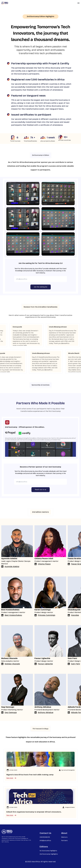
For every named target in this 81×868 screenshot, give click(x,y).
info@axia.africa (45, 840)
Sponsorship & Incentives (41, 385)
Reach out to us (41, 490)
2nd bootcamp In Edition (41, 155)
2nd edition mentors (40, 512)
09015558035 (45, 837)
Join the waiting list (41, 287)
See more (11, 778)
